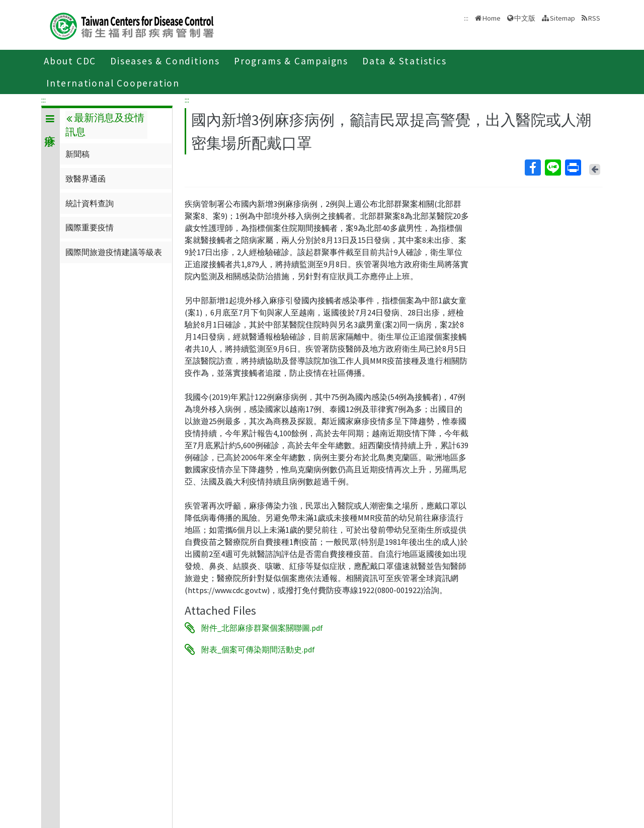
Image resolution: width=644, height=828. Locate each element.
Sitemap (562, 18)
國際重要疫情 (90, 227)
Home (492, 18)
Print (573, 168)
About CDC (70, 61)
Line (552, 168)
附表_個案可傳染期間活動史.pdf (258, 649)
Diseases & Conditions (165, 61)
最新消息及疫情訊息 (105, 125)
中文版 (525, 18)
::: (44, 100)
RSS (594, 18)
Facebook (532, 168)
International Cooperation (113, 83)
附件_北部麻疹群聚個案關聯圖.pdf (262, 628)
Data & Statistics (405, 61)
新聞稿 (77, 154)
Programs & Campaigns (291, 61)
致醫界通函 (86, 179)
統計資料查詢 (90, 203)
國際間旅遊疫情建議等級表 (114, 252)
